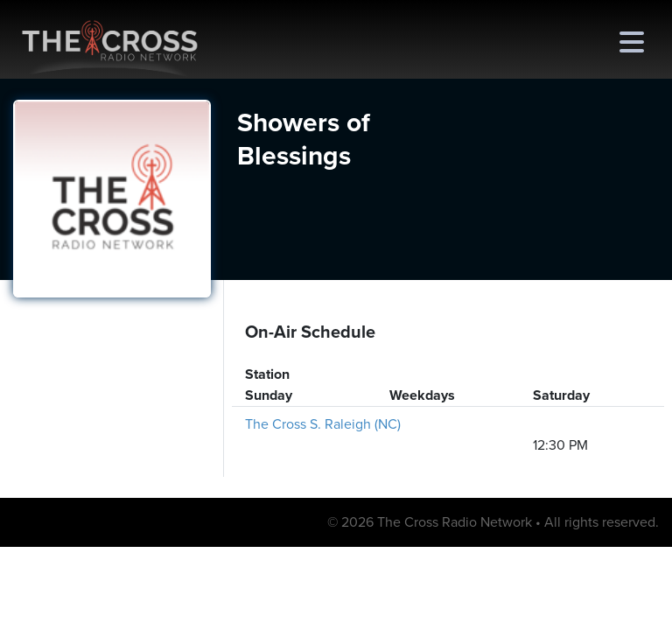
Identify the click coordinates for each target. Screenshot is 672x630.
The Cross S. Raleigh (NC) (323, 424)
